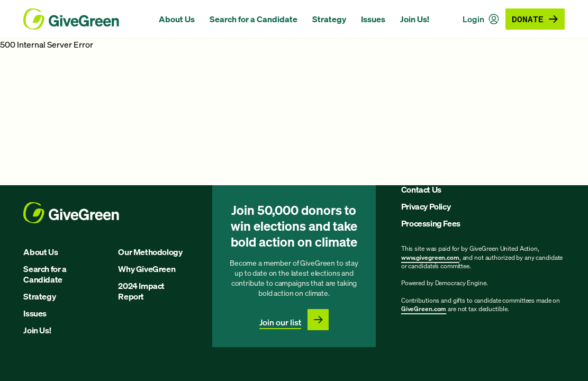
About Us (177, 19)
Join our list (280, 322)
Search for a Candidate (254, 19)
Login (481, 19)
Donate (535, 19)
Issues (373, 19)
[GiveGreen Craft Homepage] (86, 19)
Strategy (329, 19)
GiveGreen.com (424, 309)
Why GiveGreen (147, 269)
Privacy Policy (426, 206)
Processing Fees (431, 223)
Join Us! (415, 19)
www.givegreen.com (430, 257)
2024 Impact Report (141, 291)
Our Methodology (150, 252)
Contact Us (421, 189)
